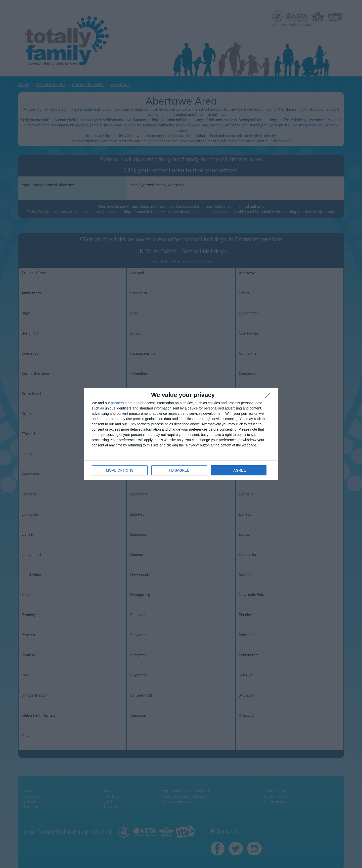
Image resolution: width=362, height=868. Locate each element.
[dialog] (181, 434)
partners (117, 403)
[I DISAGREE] (269, 397)
